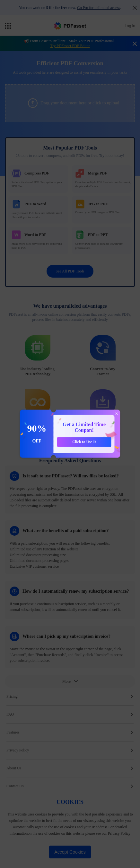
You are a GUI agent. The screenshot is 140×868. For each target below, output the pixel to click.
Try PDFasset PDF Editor (70, 46)
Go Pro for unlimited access (99, 8)
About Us (70, 768)
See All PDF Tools (70, 271)
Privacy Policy (70, 750)
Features (70, 732)
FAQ (70, 714)
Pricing (70, 696)
